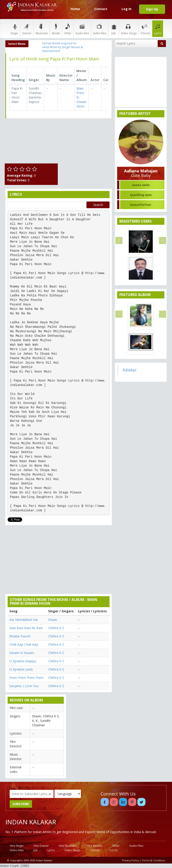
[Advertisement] (86, 144)
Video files (100, 29)
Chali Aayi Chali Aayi (24, 644)
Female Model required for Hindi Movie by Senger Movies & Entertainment (63, 47)
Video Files (17, 850)
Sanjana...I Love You (24, 686)
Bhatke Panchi (20, 636)
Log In (127, 9)
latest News (17, 44)
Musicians (42, 29)
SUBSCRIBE (21, 804)
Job (114, 29)
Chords (145, 29)
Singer (14, 29)
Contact (101, 9)
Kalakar (130, 370)
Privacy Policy (130, 860)
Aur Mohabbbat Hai (24, 620)
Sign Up (152, 9)
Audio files (82, 29)
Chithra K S (56, 628)
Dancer (27, 29)
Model (56, 29)
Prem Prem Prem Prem (26, 678)
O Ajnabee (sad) (21, 669)
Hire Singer (17, 846)
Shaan (53, 620)
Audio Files (136, 846)
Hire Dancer (41, 846)
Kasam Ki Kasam (22, 653)
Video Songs (129, 29)
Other (68, 29)
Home (75, 9)
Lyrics (158, 29)
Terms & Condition (153, 860)
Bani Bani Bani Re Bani (26, 628)
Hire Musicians (68, 846)
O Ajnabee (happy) (23, 661)
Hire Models (95, 846)
